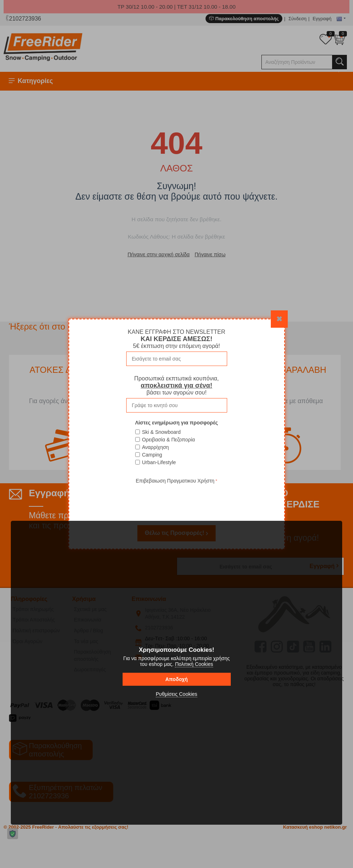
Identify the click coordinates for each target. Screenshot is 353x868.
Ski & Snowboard (161, 432)
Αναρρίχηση (156, 447)
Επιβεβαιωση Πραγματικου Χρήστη (175, 481)
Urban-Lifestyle (159, 462)
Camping (152, 455)
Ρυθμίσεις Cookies (176, 694)
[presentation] (177, 500)
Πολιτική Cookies (194, 664)
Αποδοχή (176, 679)
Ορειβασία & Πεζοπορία (169, 440)
